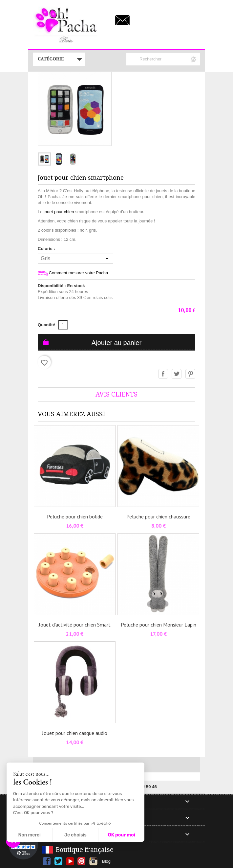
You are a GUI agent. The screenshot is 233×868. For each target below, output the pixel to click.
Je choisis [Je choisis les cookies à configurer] (75, 835)
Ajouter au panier (116, 343)
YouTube (70, 861)
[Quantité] (63, 325)
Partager (163, 374)
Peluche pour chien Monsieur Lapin (159, 625)
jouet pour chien (59, 212)
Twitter (58, 861)
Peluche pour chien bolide (75, 516)
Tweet (177, 374)
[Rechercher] (163, 59)
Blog (106, 861)
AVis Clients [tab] (116, 394)
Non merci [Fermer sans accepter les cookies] (29, 835)
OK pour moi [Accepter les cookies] (122, 835)
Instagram (93, 861)
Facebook (47, 861)
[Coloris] (75, 259)
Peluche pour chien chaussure (158, 516)
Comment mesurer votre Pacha (73, 273)
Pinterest (191, 374)
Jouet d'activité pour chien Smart (75, 625)
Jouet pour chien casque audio (75, 733)
